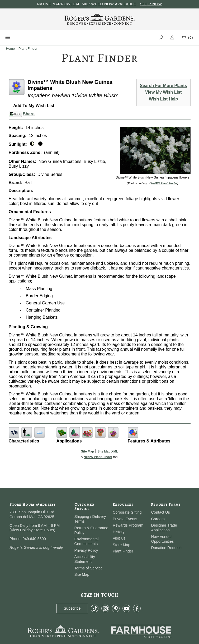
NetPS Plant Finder (164, 183)
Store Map (121, 545)
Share (29, 114)
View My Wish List (163, 92)
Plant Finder (123, 551)
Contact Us (160, 512)
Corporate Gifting (127, 512)
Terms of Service (89, 568)
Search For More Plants (164, 86)
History (119, 532)
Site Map (87, 451)
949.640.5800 (34, 539)
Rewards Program (128, 525)
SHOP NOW (151, 4)
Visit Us (119, 538)
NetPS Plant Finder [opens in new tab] (98, 457)
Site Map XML (108, 451)
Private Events (125, 519)
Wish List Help (163, 99)
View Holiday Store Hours (32, 530)
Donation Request (166, 548)
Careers (158, 519)
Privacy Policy (86, 550)
